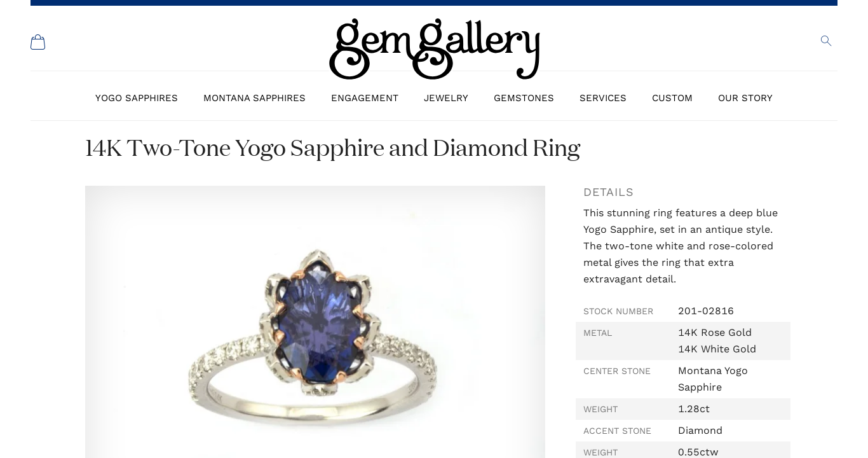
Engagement (365, 98)
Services (603, 98)
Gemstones (524, 98)
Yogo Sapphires (137, 98)
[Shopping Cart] (38, 42)
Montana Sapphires (254, 98)
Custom (672, 98)
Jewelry (446, 98)
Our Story (745, 98)
